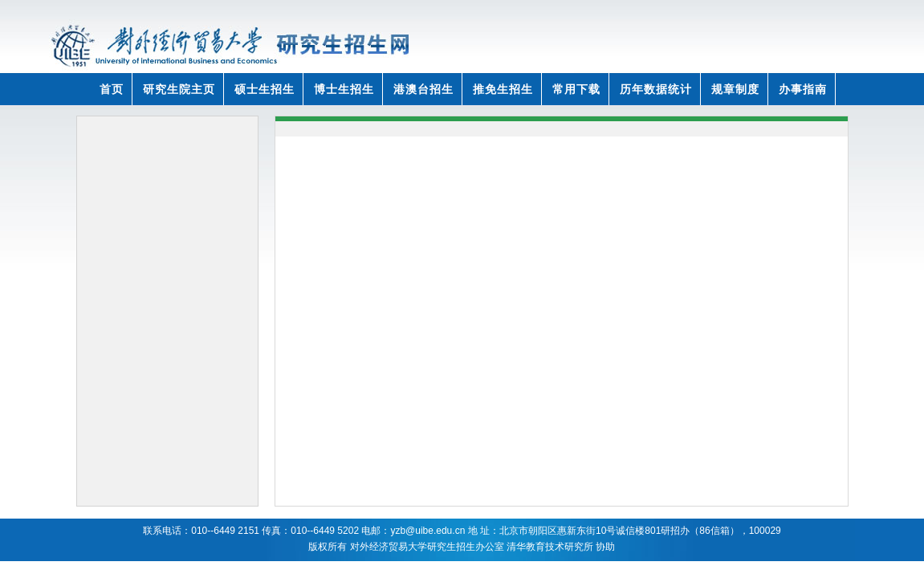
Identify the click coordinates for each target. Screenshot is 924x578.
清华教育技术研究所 (550, 547)
